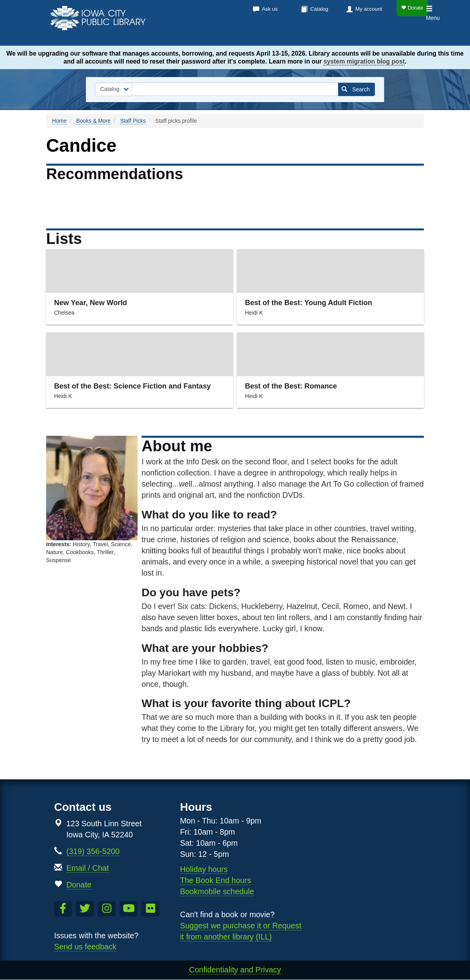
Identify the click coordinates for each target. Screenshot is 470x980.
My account (369, 9)
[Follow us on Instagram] (107, 909)
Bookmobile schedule (217, 891)
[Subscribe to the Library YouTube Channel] (129, 909)
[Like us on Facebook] (63, 909)
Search (356, 89)
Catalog (319, 9)
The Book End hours (216, 880)
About (351, 36)
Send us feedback (85, 947)
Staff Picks (133, 121)
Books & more (207, 36)
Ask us (270, 9)
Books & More (93, 121)
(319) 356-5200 (93, 851)
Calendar (263, 36)
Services (310, 36)
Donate (412, 8)
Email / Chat (88, 868)
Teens (412, 36)
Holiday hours (204, 869)
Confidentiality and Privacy (235, 970)
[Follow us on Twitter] (85, 909)
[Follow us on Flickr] (151, 909)
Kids (385, 36)
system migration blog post (364, 61)
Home (59, 121)
